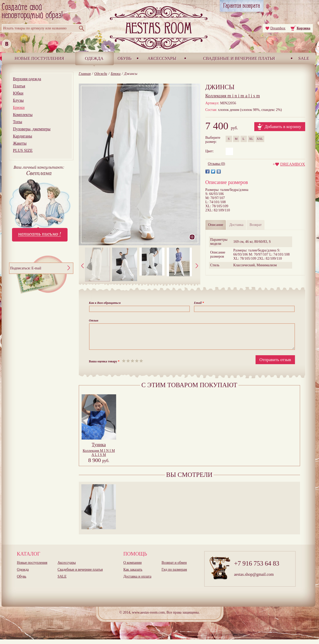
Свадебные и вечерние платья (239, 58)
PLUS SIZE (23, 150)
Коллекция (99, 457)
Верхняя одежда (27, 79)
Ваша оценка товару (104, 366)
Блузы (18, 100)
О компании (132, 567)
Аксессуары (162, 58)
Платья (19, 86)
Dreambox (278, 28)
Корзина (304, 28)
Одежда (94, 58)
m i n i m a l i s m (233, 96)
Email (199, 303)
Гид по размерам (174, 574)
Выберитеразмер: (213, 140)
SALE (304, 58)
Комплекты (23, 115)
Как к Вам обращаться (105, 303)
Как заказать (133, 574)
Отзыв (94, 320)
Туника (99, 449)
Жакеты (20, 143)
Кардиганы (23, 136)
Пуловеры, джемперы (32, 129)
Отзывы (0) (217, 164)
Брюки (19, 107)
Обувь (125, 58)
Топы (18, 122)
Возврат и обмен (174, 567)
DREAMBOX (293, 164)
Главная (85, 74)
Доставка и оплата (137, 581)
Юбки (18, 93)
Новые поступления (39, 58)
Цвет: (210, 151)
